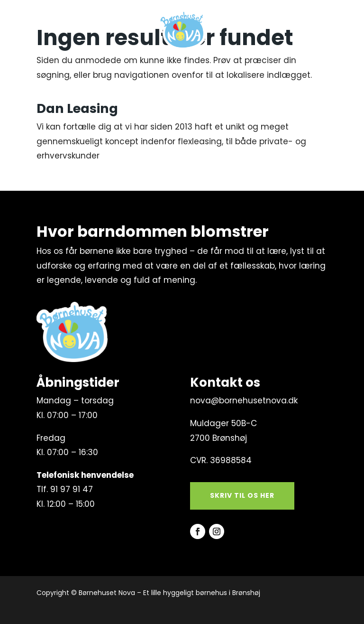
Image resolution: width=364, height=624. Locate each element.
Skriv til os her (242, 495)
